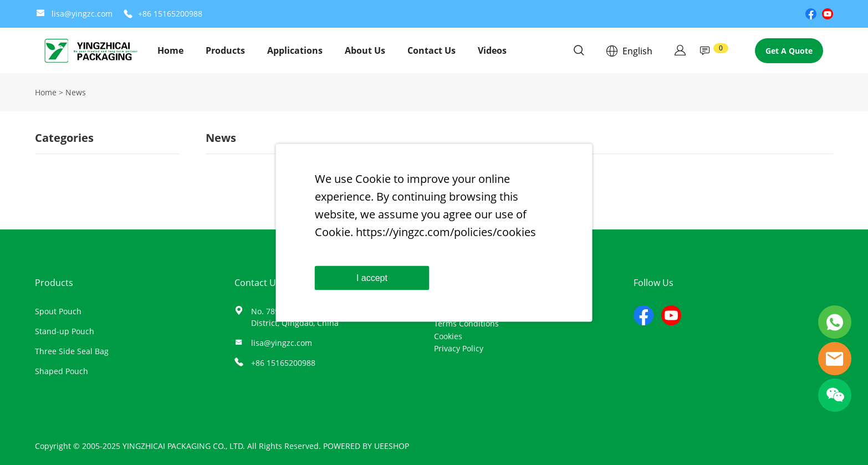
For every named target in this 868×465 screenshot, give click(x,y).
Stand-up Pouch (65, 331)
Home (170, 50)
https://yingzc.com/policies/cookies (446, 231)
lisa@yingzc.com (82, 14)
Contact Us (432, 50)
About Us (365, 50)
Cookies (448, 336)
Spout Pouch (58, 311)
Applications (295, 50)
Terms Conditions (466, 323)
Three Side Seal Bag (72, 351)
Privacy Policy (459, 348)
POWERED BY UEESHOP (366, 446)
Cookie (373, 178)
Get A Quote (789, 51)
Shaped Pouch (62, 371)
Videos (492, 50)
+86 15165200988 (170, 14)
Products (225, 50)
